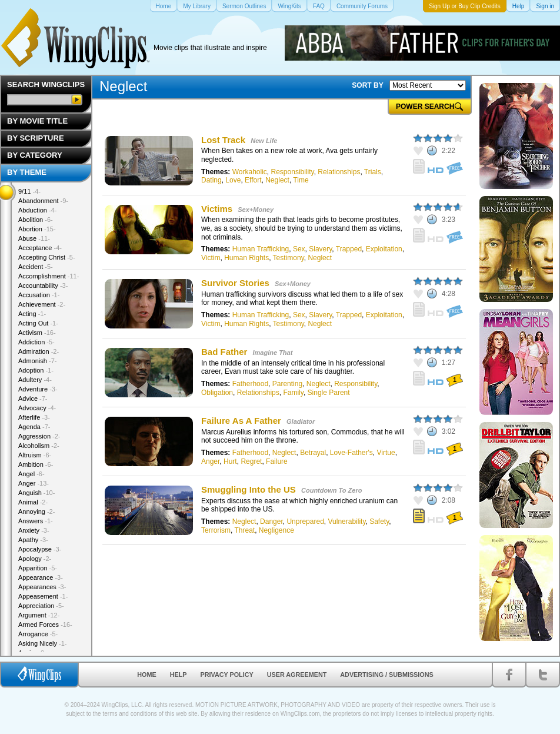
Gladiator (301, 421)
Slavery (320, 249)
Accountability (43, 285)
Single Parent (329, 393)
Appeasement (43, 596)
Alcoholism (39, 446)
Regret (251, 461)
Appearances (42, 587)
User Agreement (297, 675)
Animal (33, 502)
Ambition (36, 464)
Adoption (36, 370)
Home (146, 675)
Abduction (37, 210)
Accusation (39, 295)
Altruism (35, 455)
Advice (33, 398)
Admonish (37, 361)
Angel (31, 474)
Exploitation (384, 249)
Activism (37, 333)
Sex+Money (256, 210)
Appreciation (41, 606)
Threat (244, 530)
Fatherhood (250, 384)
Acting (32, 314)
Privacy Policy (227, 675)
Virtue (386, 453)
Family (293, 393)
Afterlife (34, 417)
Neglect (277, 180)
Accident (36, 267)
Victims (217, 209)
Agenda (34, 427)
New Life (264, 141)
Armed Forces (45, 625)
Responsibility (293, 172)
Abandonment (43, 201)
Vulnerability (346, 522)
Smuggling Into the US (249, 489)
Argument (39, 615)
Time (301, 180)
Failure (277, 461)
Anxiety (34, 530)
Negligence (276, 530)
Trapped (349, 249)
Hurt (230, 461)
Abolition (36, 220)
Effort (253, 180)
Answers (36, 521)
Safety (379, 522)
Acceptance (40, 248)
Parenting (287, 384)
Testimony (289, 258)
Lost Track (223, 140)
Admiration (39, 351)
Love (233, 180)
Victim (211, 258)
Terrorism (216, 530)
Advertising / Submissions (386, 675)
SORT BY (367, 85)
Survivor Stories (235, 283)
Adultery (35, 380)
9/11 (29, 191)
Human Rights (246, 258)
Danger (271, 522)
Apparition (38, 568)
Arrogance (38, 634)
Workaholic (250, 172)
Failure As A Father (241, 421)
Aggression (39, 436)
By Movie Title (37, 121)
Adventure (38, 389)
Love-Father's (351, 453)
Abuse (34, 238)
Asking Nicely (43, 643)
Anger (210, 461)
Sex (299, 249)
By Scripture (36, 138)
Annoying (36, 512)
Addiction (36, 342)
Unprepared (305, 522)
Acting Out (38, 323)
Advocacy (37, 408)
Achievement (42, 304)
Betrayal (313, 453)
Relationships (339, 172)
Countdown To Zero (331, 490)
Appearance (41, 577)
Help (179, 675)
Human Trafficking (261, 249)
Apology (35, 559)
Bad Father (224, 352)
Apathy (33, 540)
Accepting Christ (47, 257)
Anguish (36, 493)
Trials (373, 172)
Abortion (37, 229)
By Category (35, 155)
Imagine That (273, 353)
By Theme (27, 172)
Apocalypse (40, 549)
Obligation (217, 393)
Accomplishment (49, 276)
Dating (211, 180)
